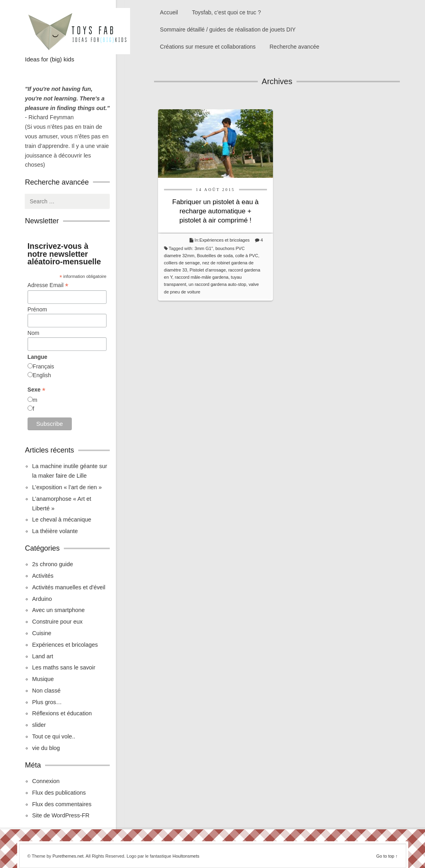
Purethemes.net (68, 856)
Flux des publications (59, 793)
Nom (34, 333)
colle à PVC (246, 256)
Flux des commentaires (62, 804)
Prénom (37, 309)
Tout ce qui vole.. (53, 736)
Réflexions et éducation (62, 713)
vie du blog (46, 748)
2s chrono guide (52, 564)
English (42, 375)
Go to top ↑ (387, 856)
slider (39, 725)
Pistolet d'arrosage (208, 270)
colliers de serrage (182, 263)
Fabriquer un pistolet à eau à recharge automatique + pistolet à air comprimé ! (215, 211)
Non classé (46, 691)
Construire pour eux (57, 622)
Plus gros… (47, 702)
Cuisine (42, 633)
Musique (43, 679)
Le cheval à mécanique (61, 520)
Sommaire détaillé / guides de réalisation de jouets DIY (228, 30)
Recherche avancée (295, 47)
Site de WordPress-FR (61, 815)
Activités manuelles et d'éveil (69, 587)
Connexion (46, 781)
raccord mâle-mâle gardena (202, 277)
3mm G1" (204, 248)
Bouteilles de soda (215, 256)
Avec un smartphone (58, 610)
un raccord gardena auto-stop (217, 284)
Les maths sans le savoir (63, 667)
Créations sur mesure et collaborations (208, 47)
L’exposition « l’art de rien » (67, 487)
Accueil (169, 12)
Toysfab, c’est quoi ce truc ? (226, 12)
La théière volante (55, 531)
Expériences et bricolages (225, 240)
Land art (42, 656)
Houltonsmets (186, 856)
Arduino (42, 599)
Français (43, 366)
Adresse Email (48, 285)
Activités (43, 576)
